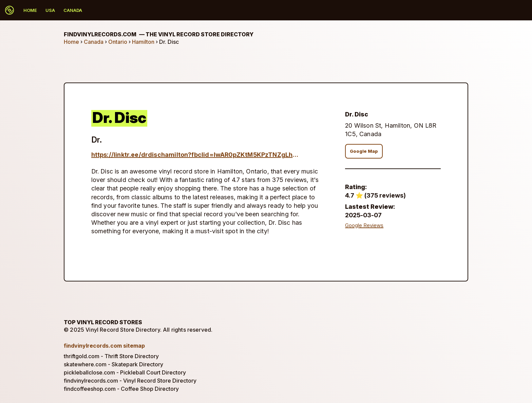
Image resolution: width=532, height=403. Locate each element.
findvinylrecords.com (159, 34)
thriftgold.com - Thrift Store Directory (111, 356)
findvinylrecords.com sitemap (104, 346)
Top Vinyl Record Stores (103, 322)
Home (30, 10)
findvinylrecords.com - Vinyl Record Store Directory (130, 381)
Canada (73, 10)
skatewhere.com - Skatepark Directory (113, 364)
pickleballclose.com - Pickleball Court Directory (125, 372)
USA (50, 10)
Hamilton (143, 42)
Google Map (364, 151)
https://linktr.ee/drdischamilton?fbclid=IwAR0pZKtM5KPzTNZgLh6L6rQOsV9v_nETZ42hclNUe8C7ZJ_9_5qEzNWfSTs (196, 155)
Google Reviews (364, 225)
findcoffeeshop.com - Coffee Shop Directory (121, 389)
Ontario (118, 42)
